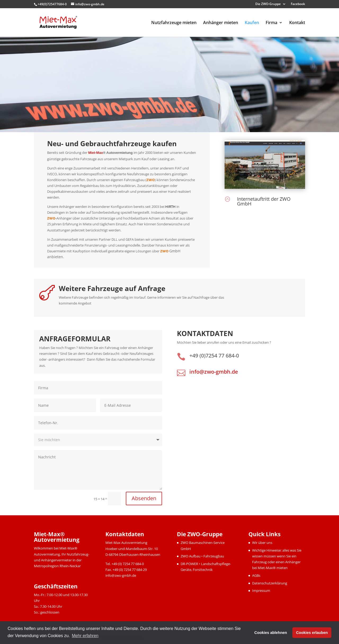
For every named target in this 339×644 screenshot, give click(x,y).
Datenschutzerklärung (270, 583)
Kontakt (297, 23)
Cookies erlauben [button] (312, 633)
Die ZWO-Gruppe (268, 4)
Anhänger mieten (221, 23)
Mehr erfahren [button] (85, 636)
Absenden (144, 498)
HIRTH (170, 207)
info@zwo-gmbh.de (214, 372)
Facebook (298, 4)
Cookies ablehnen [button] (271, 633)
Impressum (261, 591)
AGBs (256, 575)
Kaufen (252, 23)
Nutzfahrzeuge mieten (174, 23)
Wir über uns (262, 543)
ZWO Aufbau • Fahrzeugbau (202, 556)
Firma (271, 23)
